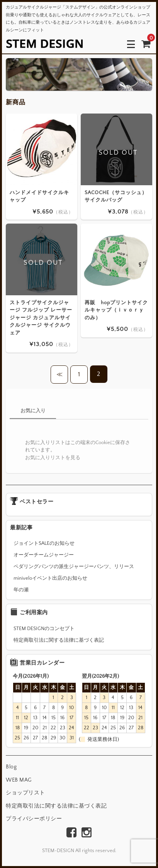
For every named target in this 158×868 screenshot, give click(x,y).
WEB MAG (19, 780)
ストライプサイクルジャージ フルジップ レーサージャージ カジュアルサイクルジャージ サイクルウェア (41, 317)
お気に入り (33, 411)
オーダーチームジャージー (44, 555)
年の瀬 (21, 590)
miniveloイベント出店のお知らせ (50, 578)
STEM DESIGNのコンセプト (44, 629)
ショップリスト (25, 793)
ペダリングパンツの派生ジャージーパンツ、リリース (74, 567)
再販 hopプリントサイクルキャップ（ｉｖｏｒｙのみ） (116, 310)
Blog (11, 767)
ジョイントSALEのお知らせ (44, 543)
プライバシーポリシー (34, 819)
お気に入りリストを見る (53, 458)
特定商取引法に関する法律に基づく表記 (59, 640)
